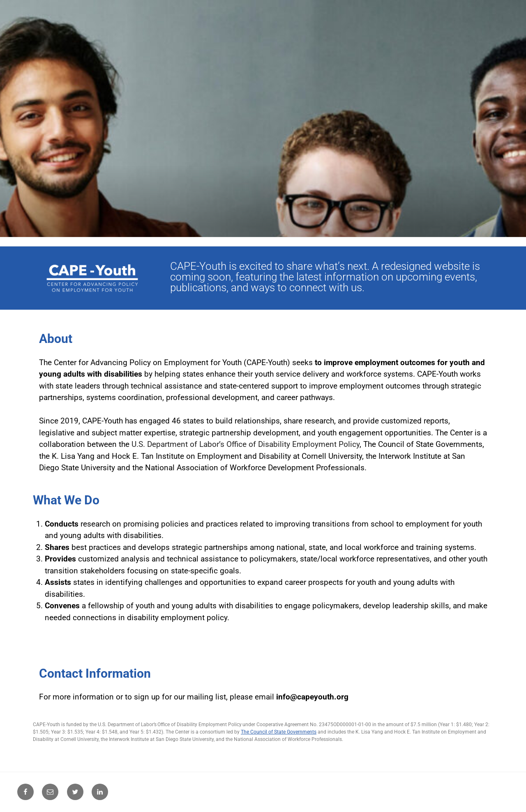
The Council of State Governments (279, 732)
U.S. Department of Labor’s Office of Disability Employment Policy (246, 444)
